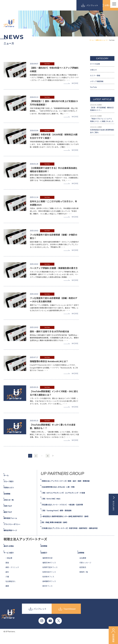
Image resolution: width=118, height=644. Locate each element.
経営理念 (83, 575)
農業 (7, 593)
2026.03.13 (34, 95)
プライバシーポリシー (15, 531)
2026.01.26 (34, 163)
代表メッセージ (85, 570)
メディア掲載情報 (98, 84)
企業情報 (83, 560)
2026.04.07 (34, 61)
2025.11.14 (34, 197)
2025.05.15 (34, 388)
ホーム (8, 483)
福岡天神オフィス (49, 570)
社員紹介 (46, 560)
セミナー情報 (96, 77)
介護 (7, 584)
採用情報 (9, 501)
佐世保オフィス (48, 584)
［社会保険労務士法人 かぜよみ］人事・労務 (62, 494)
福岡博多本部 (47, 565)
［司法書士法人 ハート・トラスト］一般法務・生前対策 (67, 512)
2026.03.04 (34, 129)
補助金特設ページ (13, 537)
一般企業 (9, 565)
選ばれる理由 (11, 553)
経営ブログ (10, 519)
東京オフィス (47, 593)
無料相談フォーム (13, 525)
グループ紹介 (11, 489)
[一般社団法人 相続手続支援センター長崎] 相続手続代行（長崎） (71, 524)
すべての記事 (96, 64)
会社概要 (83, 565)
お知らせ (94, 71)
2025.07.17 (34, 361)
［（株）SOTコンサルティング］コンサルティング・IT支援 (68, 500)
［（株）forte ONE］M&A (54, 506)
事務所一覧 (84, 579)
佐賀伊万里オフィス (50, 575)
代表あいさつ (11, 495)
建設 (7, 570)
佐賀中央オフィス (49, 579)
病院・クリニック (12, 575)
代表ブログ (10, 513)
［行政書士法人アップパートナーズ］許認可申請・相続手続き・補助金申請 (75, 535)
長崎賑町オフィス (49, 589)
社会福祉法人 (11, 589)
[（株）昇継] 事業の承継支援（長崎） (58, 529)
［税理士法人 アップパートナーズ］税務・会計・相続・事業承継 (71, 488)
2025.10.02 (34, 231)
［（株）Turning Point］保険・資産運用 (60, 518)
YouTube (47, 61)
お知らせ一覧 (11, 507)
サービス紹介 (11, 560)
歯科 (7, 579)
